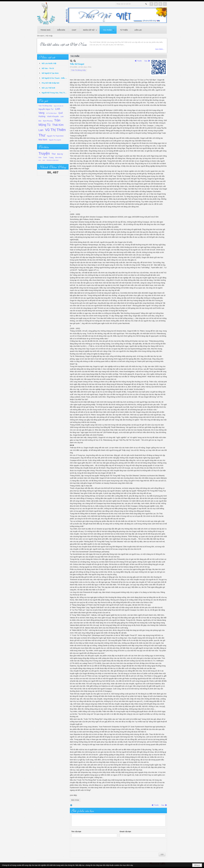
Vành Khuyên (53, 116)
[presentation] (91, 845)
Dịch (44, 160)
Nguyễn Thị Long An (55, 140)
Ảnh (40, 158)
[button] (90, 30)
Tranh (45, 158)
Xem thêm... (160, 49)
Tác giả (43, 100)
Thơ (53, 154)
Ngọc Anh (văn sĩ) (59, 106)
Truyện (44, 153)
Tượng (51, 158)
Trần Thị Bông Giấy (45, 106)
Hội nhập (49, 36)
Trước (140, 61)
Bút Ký (60, 154)
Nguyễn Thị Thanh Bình (55, 136)
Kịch (40, 160)
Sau (146, 61)
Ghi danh (41, 36)
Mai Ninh (43, 140)
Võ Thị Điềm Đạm (51, 113)
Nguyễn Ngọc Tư (46, 109)
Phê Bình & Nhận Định (53, 160)
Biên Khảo (59, 158)
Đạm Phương (48, 121)
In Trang (71, 805)
